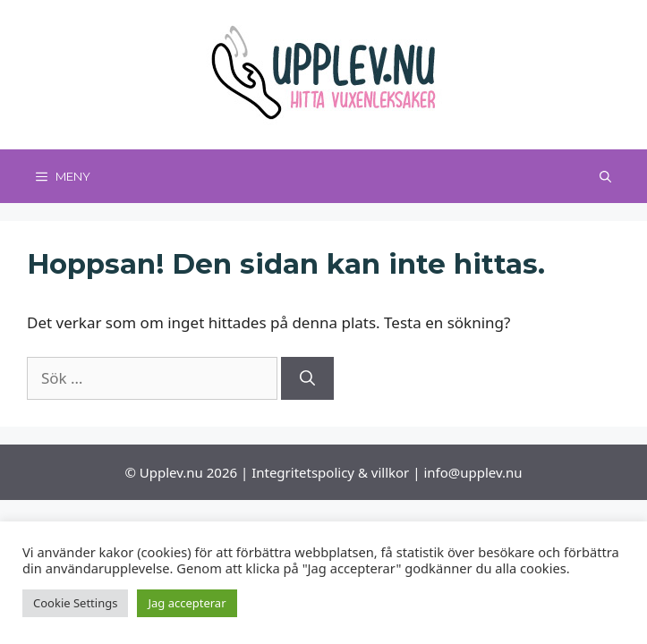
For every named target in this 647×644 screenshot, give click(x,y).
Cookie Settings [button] (75, 603)
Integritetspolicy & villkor (330, 472)
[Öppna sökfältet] (605, 176)
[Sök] (307, 378)
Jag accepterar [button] (187, 603)
